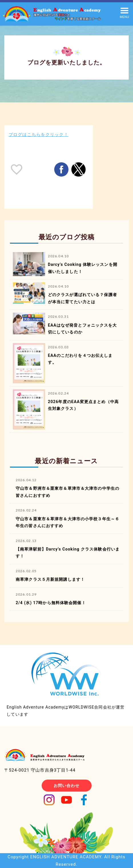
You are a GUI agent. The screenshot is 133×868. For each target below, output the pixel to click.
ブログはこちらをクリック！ (39, 135)
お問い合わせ (67, 786)
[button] (124, 12)
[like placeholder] (17, 169)
